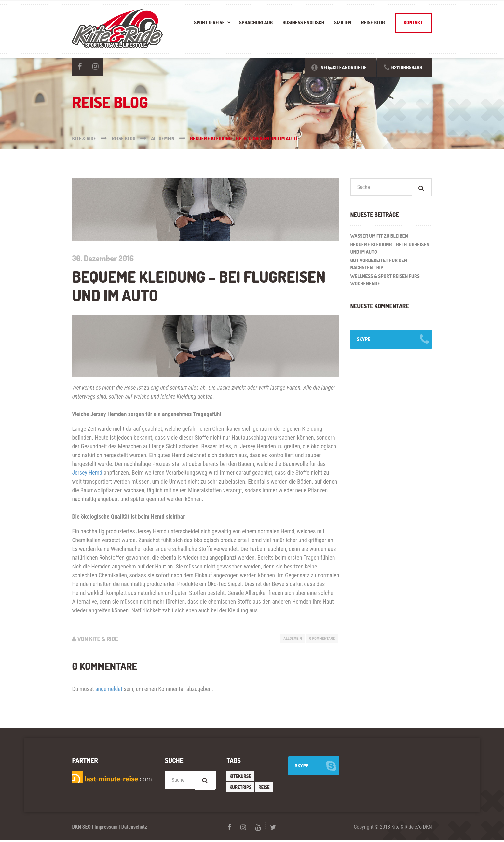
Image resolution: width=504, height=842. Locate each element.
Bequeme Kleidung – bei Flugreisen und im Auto (390, 250)
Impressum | (107, 829)
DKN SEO (81, 829)
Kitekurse (240, 777)
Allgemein (288, 639)
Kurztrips (241, 789)
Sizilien (343, 23)
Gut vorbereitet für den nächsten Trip (379, 266)
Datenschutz (134, 829)
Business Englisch (303, 23)
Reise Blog (373, 23)
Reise (265, 789)
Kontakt (413, 23)
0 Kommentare (320, 639)
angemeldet (109, 690)
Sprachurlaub (256, 23)
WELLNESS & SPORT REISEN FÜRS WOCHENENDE (385, 282)
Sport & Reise (209, 23)
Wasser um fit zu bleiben (379, 238)
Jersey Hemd (87, 473)
